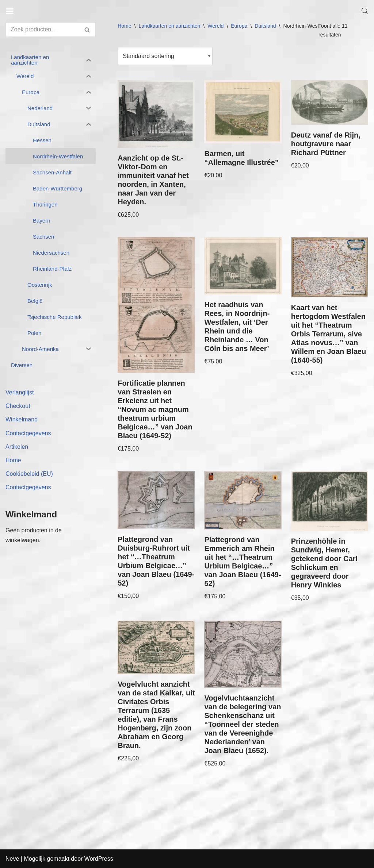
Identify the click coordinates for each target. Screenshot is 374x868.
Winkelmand (22, 419)
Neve (12, 859)
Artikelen (17, 447)
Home (13, 460)
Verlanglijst (20, 392)
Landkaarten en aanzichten (169, 26)
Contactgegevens (28, 433)
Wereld (215, 26)
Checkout (18, 406)
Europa (239, 26)
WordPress (99, 859)
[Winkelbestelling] (165, 56)
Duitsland (265, 26)
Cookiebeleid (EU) (29, 474)
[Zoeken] (42, 30)
